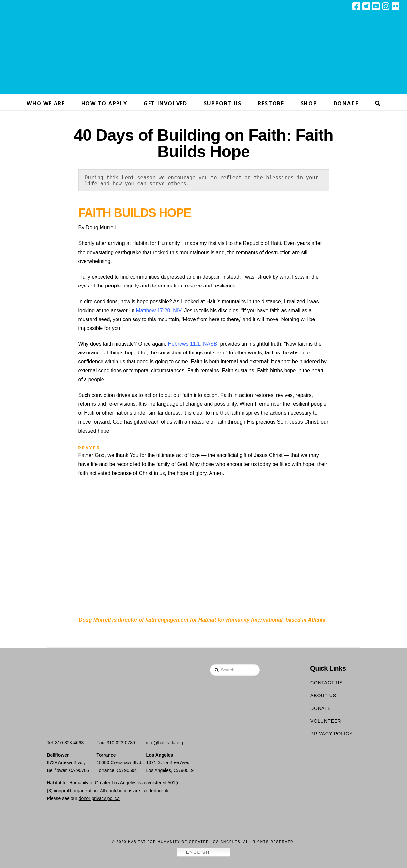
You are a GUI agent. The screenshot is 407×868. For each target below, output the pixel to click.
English (194, 852)
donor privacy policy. (99, 798)
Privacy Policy (331, 734)
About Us (323, 696)
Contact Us (327, 683)
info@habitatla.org (165, 743)
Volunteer (326, 721)
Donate (321, 708)
